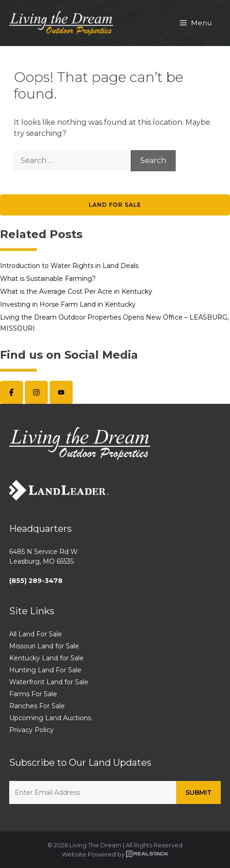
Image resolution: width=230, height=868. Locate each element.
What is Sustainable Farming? (48, 279)
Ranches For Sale (37, 706)
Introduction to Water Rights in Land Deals (69, 266)
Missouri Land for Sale (44, 646)
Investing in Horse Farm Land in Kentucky (68, 304)
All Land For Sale (36, 634)
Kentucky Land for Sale (46, 658)
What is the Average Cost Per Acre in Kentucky (76, 291)
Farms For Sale (33, 694)
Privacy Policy (32, 730)
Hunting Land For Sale (45, 670)
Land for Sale (115, 205)
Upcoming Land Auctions (50, 718)
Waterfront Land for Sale (49, 682)
